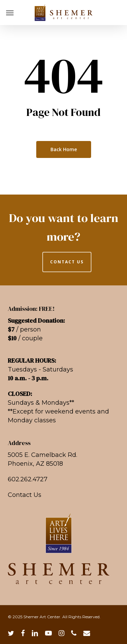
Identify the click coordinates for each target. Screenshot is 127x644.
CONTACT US (67, 262)
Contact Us (25, 495)
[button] (10, 13)
